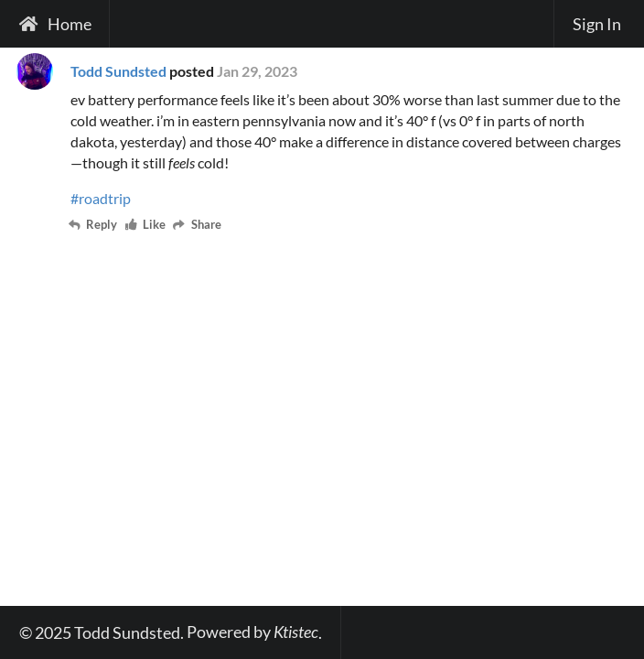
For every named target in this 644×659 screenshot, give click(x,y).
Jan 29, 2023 (257, 71)
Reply (94, 226)
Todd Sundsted (118, 71)
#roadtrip (101, 198)
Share (198, 226)
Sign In (597, 24)
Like (146, 226)
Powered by (252, 632)
